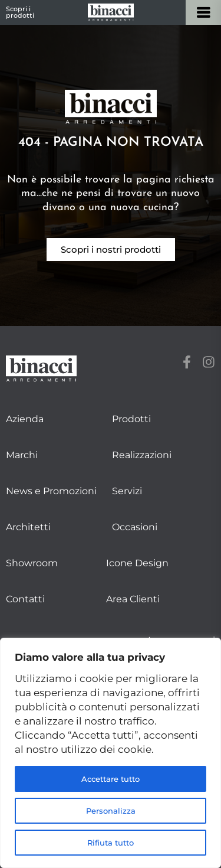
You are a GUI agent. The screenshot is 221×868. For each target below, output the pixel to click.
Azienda (25, 419)
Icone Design (137, 563)
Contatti (25, 599)
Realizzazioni (142, 455)
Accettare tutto (111, 779)
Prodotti (131, 419)
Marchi (22, 455)
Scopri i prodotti (20, 12)
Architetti (28, 527)
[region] (111, 753)
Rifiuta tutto (111, 843)
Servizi (127, 491)
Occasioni (135, 527)
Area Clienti (133, 599)
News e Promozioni (51, 491)
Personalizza (111, 811)
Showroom (32, 563)
